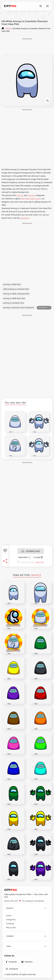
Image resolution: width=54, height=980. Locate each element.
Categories (11, 920)
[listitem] (11, 962)
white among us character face (16, 289)
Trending (10, 924)
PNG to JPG (11, 928)
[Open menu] (47, 6)
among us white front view (14, 298)
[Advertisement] (27, 46)
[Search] (41, 6)
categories (24, 218)
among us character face (14, 303)
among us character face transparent (19, 308)
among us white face (12, 284)
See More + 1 (44, 308)
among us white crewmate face (16, 294)
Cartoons (31, 195)
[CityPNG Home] (10, 6)
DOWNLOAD (31, 551)
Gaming (20, 195)
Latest (9, 916)
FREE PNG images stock (31, 199)
